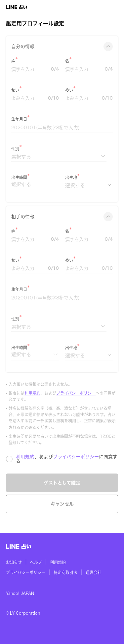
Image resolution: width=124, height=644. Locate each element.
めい (69, 90)
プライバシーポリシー (76, 393)
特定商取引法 (65, 572)
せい (15, 90)
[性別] (59, 157)
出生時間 (19, 177)
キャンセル (62, 504)
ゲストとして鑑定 (62, 483)
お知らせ (14, 562)
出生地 (71, 177)
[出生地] (89, 185)
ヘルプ (36, 562)
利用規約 (32, 393)
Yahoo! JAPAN (20, 593)
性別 (15, 149)
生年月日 (19, 119)
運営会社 (94, 572)
